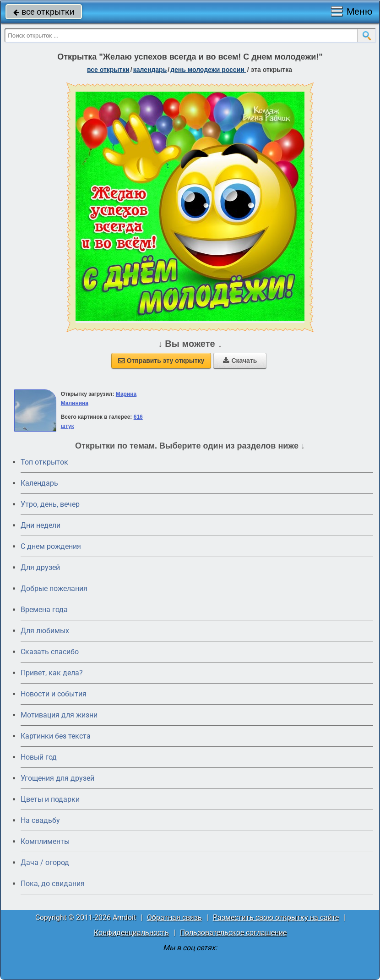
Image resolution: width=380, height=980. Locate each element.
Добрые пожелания (54, 589)
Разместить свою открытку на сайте (276, 917)
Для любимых (45, 631)
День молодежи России (208, 70)
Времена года (44, 610)
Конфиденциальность (131, 933)
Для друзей (40, 567)
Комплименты (45, 841)
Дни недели (41, 525)
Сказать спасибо (50, 652)
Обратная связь (174, 917)
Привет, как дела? (52, 673)
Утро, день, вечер (50, 504)
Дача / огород (45, 862)
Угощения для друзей (57, 778)
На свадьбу (40, 820)
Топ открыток (44, 462)
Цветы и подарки (50, 799)
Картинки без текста (56, 736)
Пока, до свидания (53, 884)
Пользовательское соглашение (233, 933)
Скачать (240, 361)
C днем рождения (51, 546)
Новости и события (54, 694)
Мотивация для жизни (59, 715)
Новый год (39, 757)
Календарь (150, 70)
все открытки (44, 12)
